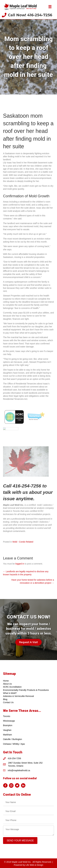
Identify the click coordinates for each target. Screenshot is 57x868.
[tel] (28, 820)
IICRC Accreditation (12, 687)
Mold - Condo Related (23, 542)
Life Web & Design (35, 865)
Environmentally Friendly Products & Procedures (26, 690)
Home (6, 681)
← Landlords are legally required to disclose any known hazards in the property (26, 573)
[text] (28, 802)
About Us (7, 684)
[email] (28, 811)
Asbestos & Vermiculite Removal (18, 696)
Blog (5, 699)
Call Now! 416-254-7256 (30, 15)
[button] (28, 642)
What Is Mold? (10, 693)
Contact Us (8, 702)
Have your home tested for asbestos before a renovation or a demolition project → (33, 581)
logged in (20, 564)
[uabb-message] (28, 831)
